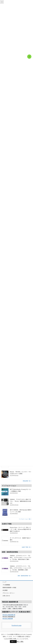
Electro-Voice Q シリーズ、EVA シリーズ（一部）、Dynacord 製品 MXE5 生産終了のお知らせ (20, 529)
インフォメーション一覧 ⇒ (25, 519)
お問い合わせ (6, 596)
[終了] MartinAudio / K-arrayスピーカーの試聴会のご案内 (20, 490)
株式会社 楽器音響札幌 (9, 615)
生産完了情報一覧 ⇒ (27, 547)
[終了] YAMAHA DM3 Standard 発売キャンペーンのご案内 (21, 511)
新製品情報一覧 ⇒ (27, 481)
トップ (4, 582)
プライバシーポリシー (9, 593)
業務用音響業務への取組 (9, 587)
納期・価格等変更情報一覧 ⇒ (24, 576)
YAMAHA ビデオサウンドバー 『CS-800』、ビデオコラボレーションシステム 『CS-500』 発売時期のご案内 (20, 568)
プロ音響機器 (6, 585)
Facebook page (17, 625)
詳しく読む (20, 641)
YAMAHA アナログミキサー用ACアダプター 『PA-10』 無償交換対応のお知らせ (20, 501)
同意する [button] (13, 642)
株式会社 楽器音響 (8, 618)
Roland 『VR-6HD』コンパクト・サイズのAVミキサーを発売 (21, 473)
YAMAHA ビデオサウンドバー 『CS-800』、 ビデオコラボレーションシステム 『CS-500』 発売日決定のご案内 (21, 557)
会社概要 (5, 590)
